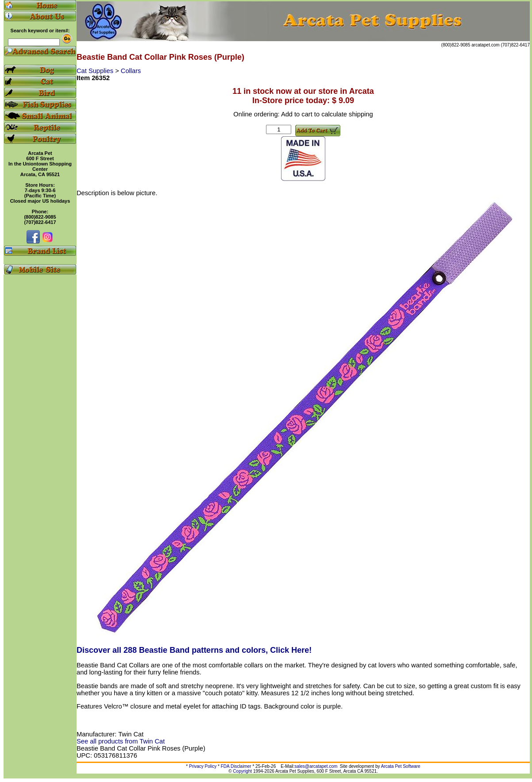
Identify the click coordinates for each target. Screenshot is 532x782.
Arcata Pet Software (401, 766)
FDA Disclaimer (236, 766)
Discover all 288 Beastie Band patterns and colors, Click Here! (194, 650)
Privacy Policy (203, 766)
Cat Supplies (96, 71)
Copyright (242, 771)
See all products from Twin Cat (121, 741)
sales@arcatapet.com (316, 766)
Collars (131, 71)
